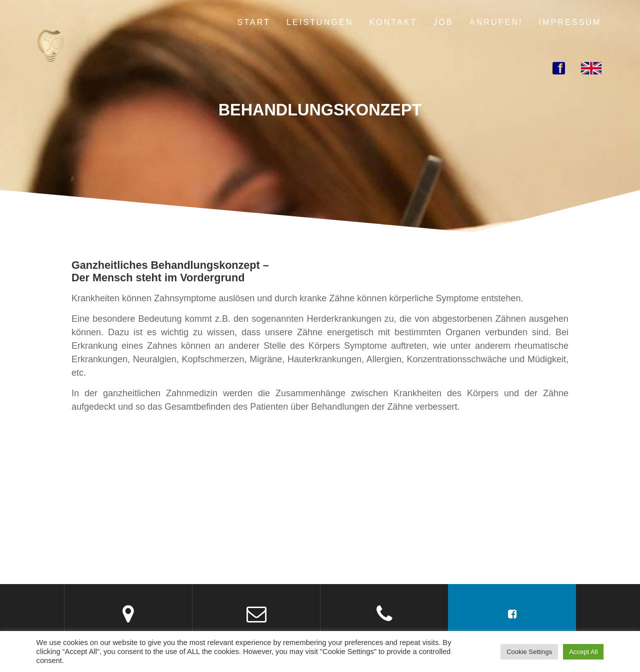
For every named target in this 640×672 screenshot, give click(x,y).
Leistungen (320, 22)
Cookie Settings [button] (529, 652)
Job (443, 22)
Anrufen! (496, 22)
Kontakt (393, 22)
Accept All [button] (583, 652)
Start (254, 22)
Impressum (570, 22)
